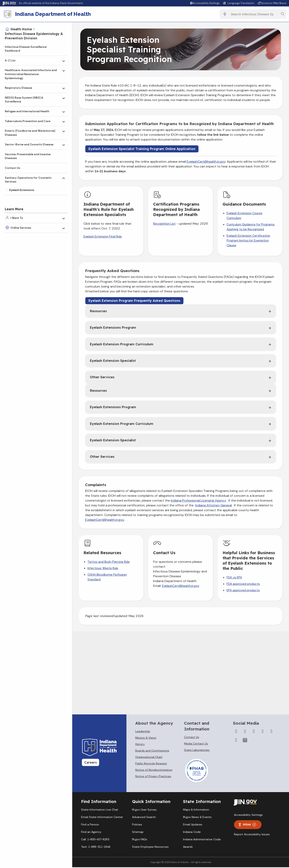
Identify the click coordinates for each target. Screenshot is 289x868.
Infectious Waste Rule (103, 570)
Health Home (21, 29)
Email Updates (193, 826)
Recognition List (164, 225)
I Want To (17, 218)
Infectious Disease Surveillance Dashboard (26, 49)
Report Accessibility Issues (252, 836)
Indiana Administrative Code (202, 841)
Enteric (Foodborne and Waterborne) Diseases (30, 133)
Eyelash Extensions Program (113, 329)
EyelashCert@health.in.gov (206, 163)
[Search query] (253, 15)
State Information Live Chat (100, 811)
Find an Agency (91, 833)
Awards (188, 848)
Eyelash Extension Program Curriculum (122, 346)
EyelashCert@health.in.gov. (105, 521)
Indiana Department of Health (54, 15)
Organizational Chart (149, 759)
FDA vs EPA (234, 579)
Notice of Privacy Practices (153, 778)
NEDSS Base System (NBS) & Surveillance (24, 100)
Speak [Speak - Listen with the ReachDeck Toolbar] (247, 826)
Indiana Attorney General (214, 507)
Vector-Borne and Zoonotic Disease (29, 144)
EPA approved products (243, 592)
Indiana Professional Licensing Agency (198, 502)
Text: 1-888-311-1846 (96, 848)
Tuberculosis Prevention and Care (28, 121)
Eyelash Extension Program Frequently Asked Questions (134, 302)
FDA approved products (243, 585)
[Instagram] (254, 733)
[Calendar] (245, 742)
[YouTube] (263, 733)
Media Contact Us (196, 745)
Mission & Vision (146, 739)
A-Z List (10, 60)
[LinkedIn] (272, 733)
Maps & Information (196, 811)
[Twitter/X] (245, 733)
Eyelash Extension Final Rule (103, 238)
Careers (91, 764)
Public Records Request (151, 765)
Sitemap (138, 833)
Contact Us (12, 168)
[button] (205, 3)
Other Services (102, 379)
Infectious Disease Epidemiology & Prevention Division (34, 36)
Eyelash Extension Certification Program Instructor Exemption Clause (248, 242)
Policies (137, 826)
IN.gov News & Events (197, 819)
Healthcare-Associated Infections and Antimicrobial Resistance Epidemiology (31, 74)
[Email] (236, 742)
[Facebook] (236, 733)
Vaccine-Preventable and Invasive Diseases (28, 156)
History (140, 746)
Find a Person (90, 826)
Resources (98, 312)
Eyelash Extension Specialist (113, 362)
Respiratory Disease (18, 88)
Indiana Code (192, 833)
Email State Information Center (102, 819)
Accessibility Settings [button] (248, 816)
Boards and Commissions (152, 752)
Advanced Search (144, 819)
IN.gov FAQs (140, 841)
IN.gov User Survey (144, 811)
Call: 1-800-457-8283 (95, 841)
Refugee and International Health (27, 111)
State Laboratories (197, 752)
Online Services (21, 228)
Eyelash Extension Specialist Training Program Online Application (142, 150)
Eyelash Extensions (22, 190)
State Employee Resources (150, 848)
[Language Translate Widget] (239, 3)
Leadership (143, 733)
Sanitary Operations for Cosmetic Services (28, 180)
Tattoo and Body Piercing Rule (109, 563)
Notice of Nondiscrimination (154, 771)
